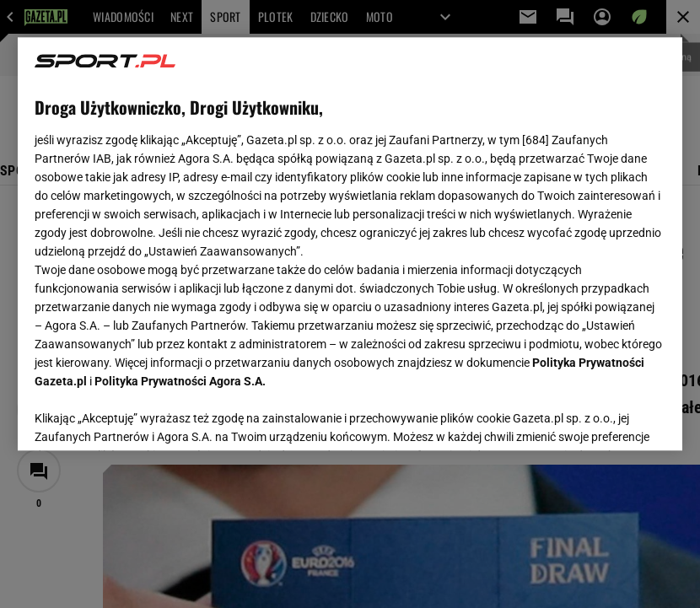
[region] (350, 244)
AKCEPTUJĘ (608, 417)
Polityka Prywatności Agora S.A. (180, 381)
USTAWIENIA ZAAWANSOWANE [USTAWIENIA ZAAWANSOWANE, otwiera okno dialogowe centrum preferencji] (145, 417)
